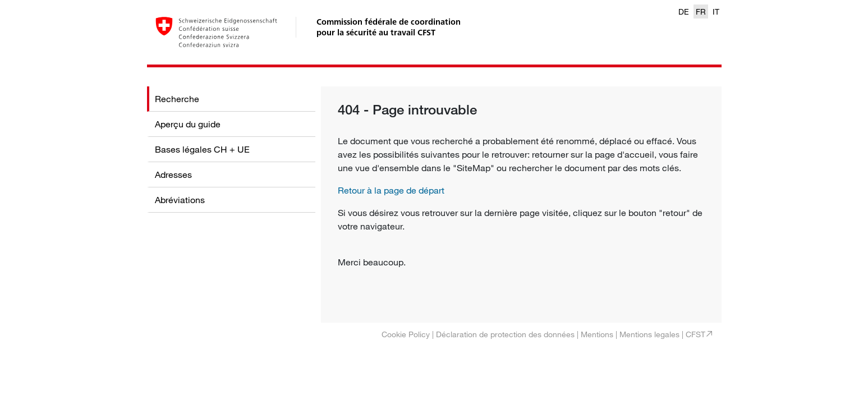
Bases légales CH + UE (202, 149)
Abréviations (180, 200)
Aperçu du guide (188, 124)
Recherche (177, 99)
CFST (695, 334)
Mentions (597, 334)
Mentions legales (649, 334)
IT (716, 12)
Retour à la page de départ (391, 190)
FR (701, 12)
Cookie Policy (406, 334)
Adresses (173, 175)
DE (684, 12)
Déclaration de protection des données (505, 334)
